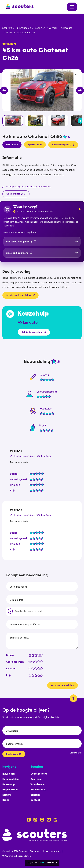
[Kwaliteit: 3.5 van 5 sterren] (38, 668)
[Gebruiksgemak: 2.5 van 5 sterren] (35, 662)
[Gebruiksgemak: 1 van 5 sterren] (31, 662)
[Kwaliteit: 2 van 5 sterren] (34, 668)
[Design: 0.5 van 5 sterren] (29, 655)
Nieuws (7, 795)
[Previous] (4, 90)
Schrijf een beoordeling (20, 295)
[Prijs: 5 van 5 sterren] (42, 675)
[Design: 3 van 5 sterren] (36, 655)
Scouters (7, 28)
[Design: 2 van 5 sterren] (34, 655)
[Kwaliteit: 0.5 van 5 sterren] (29, 668)
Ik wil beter (9, 774)
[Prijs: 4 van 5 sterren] (39, 675)
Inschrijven (14, 754)
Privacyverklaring (52, 851)
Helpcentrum (10, 789)
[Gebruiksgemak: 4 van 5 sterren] (39, 662)
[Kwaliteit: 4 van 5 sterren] (39, 668)
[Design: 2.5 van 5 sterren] (35, 655)
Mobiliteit (40, 28)
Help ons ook (38, 789)
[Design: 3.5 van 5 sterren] (38, 655)
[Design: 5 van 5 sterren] (42, 655)
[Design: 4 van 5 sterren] (39, 655)
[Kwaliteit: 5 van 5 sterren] (42, 668)
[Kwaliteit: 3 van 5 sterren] (36, 668)
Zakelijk (35, 795)
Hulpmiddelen (23, 28)
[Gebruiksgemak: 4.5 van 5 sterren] (41, 662)
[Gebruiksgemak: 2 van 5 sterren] (34, 662)
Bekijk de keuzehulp (34, 332)
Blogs (6, 800)
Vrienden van (38, 784)
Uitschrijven (76, 753)
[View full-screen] (77, 74)
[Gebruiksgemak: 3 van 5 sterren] (36, 662)
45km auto (67, 28)
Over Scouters (39, 774)
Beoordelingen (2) (63, 145)
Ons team (36, 779)
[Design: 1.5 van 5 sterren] (32, 655)
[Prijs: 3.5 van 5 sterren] (38, 675)
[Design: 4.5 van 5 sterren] (41, 655)
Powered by (17, 856)
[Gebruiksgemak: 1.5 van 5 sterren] (32, 662)
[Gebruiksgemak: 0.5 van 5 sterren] (29, 662)
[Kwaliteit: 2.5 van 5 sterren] (35, 668)
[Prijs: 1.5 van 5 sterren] (32, 675)
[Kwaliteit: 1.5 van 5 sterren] (32, 668)
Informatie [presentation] (12, 145)
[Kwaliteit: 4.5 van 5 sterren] (41, 668)
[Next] (80, 90)
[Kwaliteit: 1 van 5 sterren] (31, 668)
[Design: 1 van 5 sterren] (31, 655)
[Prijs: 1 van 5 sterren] (31, 675)
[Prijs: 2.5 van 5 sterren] (35, 675)
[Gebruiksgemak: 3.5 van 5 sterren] (38, 662)
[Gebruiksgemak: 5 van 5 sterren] (42, 662)
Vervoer (53, 28)
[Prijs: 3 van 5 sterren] (36, 675)
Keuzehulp (9, 784)
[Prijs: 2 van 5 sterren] (34, 675)
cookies (41, 863)
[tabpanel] (42, 166)
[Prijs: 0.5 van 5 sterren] (29, 675)
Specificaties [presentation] (35, 145)
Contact (35, 800)
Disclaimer (35, 851)
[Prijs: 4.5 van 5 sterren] (41, 675)
